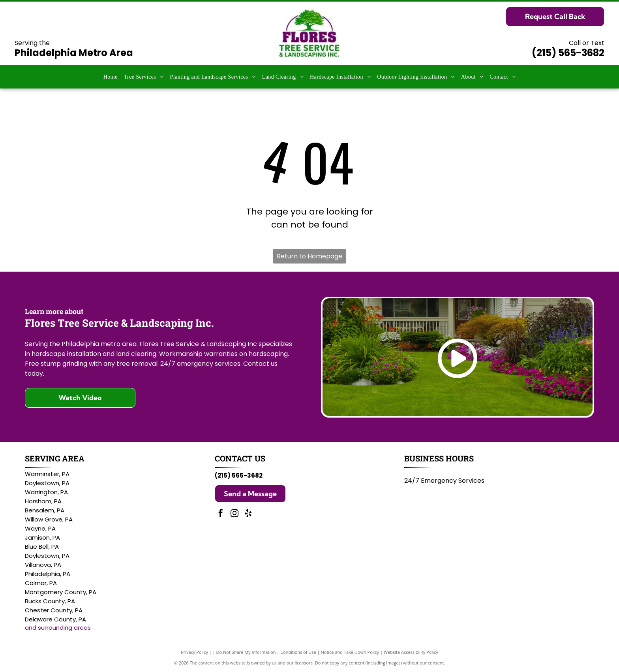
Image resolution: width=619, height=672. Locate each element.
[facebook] (221, 514)
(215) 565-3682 (568, 53)
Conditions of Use (298, 652)
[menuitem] (111, 77)
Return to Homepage (309, 256)
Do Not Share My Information (246, 652)
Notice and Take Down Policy (350, 652)
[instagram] (234, 514)
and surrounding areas (58, 628)
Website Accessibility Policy (411, 652)
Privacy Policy (194, 652)
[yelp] (248, 514)
